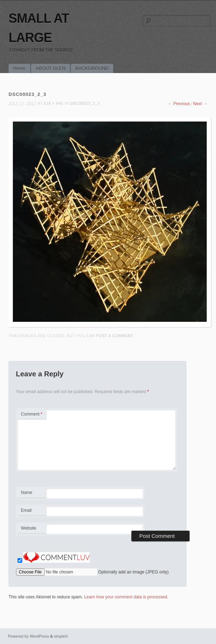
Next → (200, 104)
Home (19, 68)
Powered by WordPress (28, 636)
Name (32, 494)
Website (29, 528)
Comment (32, 414)
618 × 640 (54, 104)
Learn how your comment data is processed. (126, 597)
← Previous (179, 104)
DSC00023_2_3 (85, 104)
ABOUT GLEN (51, 68)
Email (32, 511)
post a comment (115, 336)
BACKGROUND (92, 68)
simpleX (61, 636)
